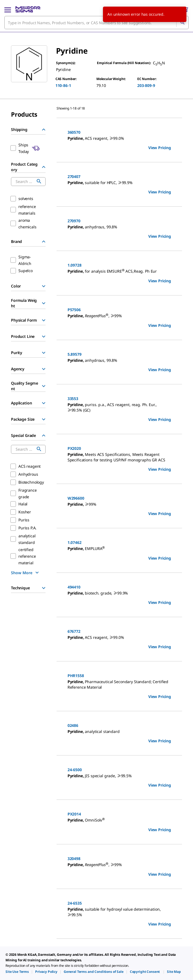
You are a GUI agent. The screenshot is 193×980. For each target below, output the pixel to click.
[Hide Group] (44, 130)
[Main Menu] (8, 9)
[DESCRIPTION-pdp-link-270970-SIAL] (119, 227)
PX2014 (74, 814)
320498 (74, 859)
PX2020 (74, 448)
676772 (74, 631)
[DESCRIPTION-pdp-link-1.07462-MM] (119, 549)
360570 (74, 132)
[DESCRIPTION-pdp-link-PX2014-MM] (119, 820)
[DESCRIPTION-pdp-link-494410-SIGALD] (119, 593)
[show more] (26, 573)
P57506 (74, 310)
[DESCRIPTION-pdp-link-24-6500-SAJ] (119, 776)
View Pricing (160, 148)
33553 (73, 399)
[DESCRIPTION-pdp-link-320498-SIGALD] (119, 865)
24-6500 (75, 770)
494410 (74, 587)
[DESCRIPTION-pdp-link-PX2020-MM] (119, 457)
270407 (74, 176)
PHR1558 (76, 676)
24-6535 (75, 903)
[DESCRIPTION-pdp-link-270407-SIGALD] (119, 183)
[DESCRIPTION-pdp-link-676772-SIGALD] (119, 637)
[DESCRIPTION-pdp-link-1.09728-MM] (119, 271)
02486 (73, 725)
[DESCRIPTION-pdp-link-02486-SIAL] (119, 732)
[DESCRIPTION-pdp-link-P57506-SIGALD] (119, 316)
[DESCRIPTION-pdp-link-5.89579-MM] (119, 360)
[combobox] (96, 23)
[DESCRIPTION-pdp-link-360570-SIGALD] (119, 138)
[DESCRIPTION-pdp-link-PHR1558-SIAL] (119, 685)
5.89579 (75, 354)
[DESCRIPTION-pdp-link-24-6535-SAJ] (119, 912)
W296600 (76, 498)
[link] (17, 972)
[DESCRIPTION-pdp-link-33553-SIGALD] (119, 407)
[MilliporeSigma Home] (28, 9)
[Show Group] (44, 286)
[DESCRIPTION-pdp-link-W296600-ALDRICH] (119, 504)
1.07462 (75, 542)
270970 (74, 221)
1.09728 (75, 265)
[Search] (182, 23)
